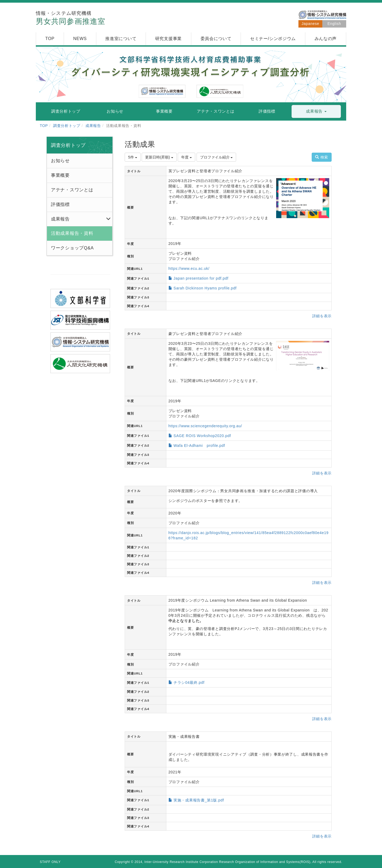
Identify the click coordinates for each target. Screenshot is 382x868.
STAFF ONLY (50, 862)
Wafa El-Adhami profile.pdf (199, 446)
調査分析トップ (67, 126)
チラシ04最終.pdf (189, 682)
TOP (44, 126)
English (334, 24)
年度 (186, 157)
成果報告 (93, 126)
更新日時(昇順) (159, 157)
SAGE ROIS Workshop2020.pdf (202, 436)
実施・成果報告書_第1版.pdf (199, 800)
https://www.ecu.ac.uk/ (189, 268)
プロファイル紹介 (216, 157)
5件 (133, 157)
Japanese (310, 24)
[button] (316, 111)
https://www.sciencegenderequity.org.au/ (205, 426)
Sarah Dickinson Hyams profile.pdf (205, 288)
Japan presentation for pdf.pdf (201, 278)
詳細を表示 (322, 316)
